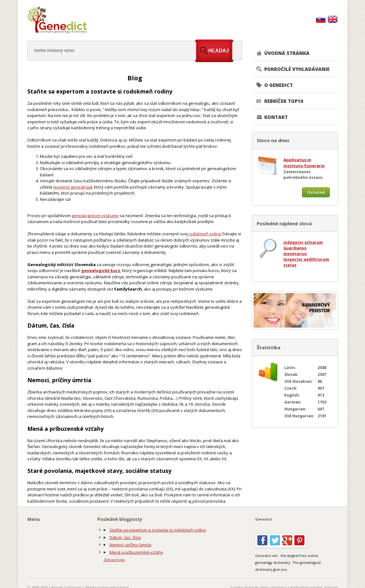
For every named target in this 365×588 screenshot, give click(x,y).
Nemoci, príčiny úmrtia (130, 545)
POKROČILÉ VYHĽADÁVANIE (297, 69)
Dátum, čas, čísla (125, 537)
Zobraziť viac (114, 560)
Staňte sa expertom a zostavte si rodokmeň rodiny (158, 530)
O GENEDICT (279, 85)
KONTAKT (276, 117)
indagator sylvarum (303, 242)
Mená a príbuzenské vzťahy (136, 552)
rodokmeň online (205, 234)
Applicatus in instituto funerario (304, 163)
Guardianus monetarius (295, 251)
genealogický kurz (101, 270)
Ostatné (316, 192)
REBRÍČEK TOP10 (284, 101)
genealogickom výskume (95, 216)
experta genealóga (73, 187)
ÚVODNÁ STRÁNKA (287, 53)
